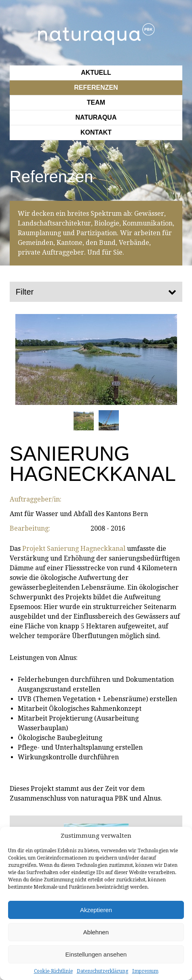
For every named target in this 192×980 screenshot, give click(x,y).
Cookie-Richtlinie (53, 971)
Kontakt (96, 132)
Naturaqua (96, 117)
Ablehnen (96, 932)
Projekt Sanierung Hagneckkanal (74, 549)
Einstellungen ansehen (96, 954)
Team (96, 102)
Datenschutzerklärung (102, 971)
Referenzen (96, 87)
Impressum (145, 971)
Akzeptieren (96, 910)
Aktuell (96, 73)
